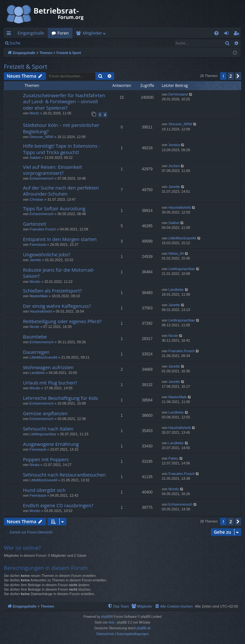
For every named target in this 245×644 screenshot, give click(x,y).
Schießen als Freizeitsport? (52, 291)
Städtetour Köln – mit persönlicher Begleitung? (61, 128)
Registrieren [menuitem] (238, 34)
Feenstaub (38, 244)
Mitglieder (92, 33)
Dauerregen (36, 352)
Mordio (35, 282)
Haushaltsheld (180, 207)
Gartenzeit (35, 224)
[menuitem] (216, 33)
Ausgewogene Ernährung (51, 444)
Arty (112, 622)
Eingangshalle (31, 33)
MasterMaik (39, 296)
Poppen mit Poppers (46, 459)
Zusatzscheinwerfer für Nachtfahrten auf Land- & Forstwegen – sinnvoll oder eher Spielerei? (64, 101)
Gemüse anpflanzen (45, 413)
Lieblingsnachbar (182, 269)
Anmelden (39, 43)
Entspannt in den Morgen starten (60, 239)
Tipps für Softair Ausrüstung (54, 208)
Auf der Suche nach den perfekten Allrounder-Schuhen (61, 191)
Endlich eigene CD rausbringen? (58, 505)
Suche (15, 43)
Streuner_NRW (41, 137)
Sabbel (35, 158)
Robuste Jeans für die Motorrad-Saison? (59, 273)
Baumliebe (35, 337)
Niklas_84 (176, 253)
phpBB (106, 617)
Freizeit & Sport (26, 66)
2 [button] (231, 76)
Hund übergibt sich (44, 490)
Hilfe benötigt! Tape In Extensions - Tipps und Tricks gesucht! (62, 149)
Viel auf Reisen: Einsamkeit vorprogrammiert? (53, 170)
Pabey (173, 458)
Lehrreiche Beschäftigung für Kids (60, 398)
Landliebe (176, 290)
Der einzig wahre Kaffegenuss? (57, 306)
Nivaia (35, 465)
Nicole (35, 327)
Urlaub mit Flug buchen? (50, 383)
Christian (37, 199)
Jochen (174, 166)
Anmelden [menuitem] (228, 34)
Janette (174, 187)
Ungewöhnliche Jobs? (47, 254)
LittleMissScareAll (182, 238)
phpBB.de (144, 628)
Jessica (174, 145)
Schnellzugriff (10, 34)
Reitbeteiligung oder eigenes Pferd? (62, 321)
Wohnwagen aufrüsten (48, 367)
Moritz (34, 113)
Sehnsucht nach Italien (48, 429)
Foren (63, 33)
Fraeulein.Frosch (43, 229)
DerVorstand (178, 94)
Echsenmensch (42, 178)
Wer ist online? (22, 548)
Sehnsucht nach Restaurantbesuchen (64, 475)
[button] (238, 76)
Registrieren (68, 43)
